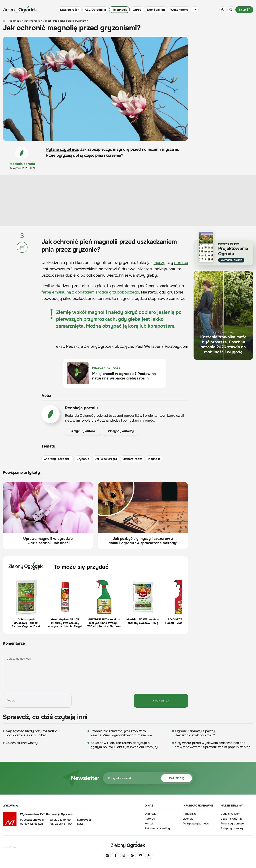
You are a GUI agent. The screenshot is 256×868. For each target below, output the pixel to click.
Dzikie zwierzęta (106, 459)
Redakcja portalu (22, 164)
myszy (160, 263)
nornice (181, 263)
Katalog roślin (70, 10)
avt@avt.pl (84, 820)
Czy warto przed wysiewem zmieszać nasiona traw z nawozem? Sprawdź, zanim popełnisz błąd (213, 745)
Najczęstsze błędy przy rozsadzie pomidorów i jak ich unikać (31, 733)
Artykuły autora (83, 431)
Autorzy (150, 819)
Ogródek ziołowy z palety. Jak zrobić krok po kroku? (195, 733)
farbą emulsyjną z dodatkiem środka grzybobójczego (90, 292)
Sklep (244, 10)
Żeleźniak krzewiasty (22, 743)
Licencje (188, 819)
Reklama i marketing (157, 828)
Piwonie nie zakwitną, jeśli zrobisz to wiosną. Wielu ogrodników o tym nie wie (121, 733)
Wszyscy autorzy (121, 431)
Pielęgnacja (119, 10)
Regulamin (189, 814)
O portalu (151, 814)
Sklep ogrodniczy (232, 828)
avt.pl (81, 824)
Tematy (48, 446)
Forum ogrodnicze (232, 824)
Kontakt (150, 824)
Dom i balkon (156, 10)
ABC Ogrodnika (95, 10)
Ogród (137, 10)
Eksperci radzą (132, 459)
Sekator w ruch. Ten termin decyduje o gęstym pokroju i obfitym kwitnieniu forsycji (124, 745)
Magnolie (154, 459)
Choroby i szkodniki (57, 459)
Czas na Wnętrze (232, 819)
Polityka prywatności (196, 824)
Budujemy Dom (230, 814)
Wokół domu (179, 10)
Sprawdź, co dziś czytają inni (45, 717)
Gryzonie (83, 459)
